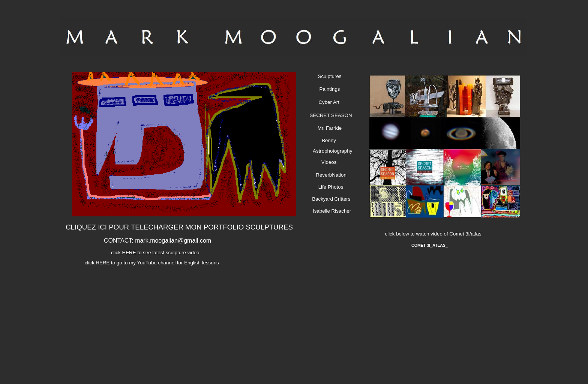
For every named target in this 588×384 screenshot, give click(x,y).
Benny (327, 140)
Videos (327, 162)
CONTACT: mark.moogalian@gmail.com (157, 241)
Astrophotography (331, 151)
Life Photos (329, 187)
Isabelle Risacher (330, 211)
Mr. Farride (328, 128)
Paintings (328, 89)
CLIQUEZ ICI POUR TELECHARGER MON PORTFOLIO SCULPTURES (179, 227)
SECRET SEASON (328, 115)
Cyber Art (328, 102)
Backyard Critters (331, 199)
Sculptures (327, 76)
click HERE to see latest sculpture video (154, 253)
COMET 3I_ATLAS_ (430, 245)
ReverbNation (329, 175)
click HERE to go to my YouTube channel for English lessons (150, 263)
